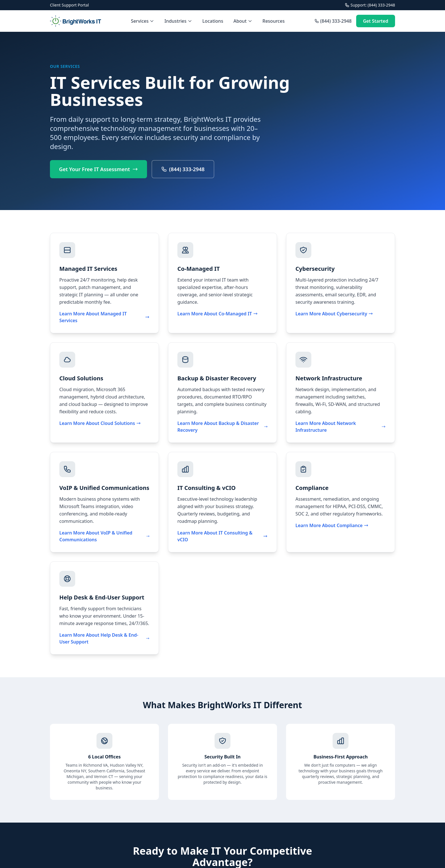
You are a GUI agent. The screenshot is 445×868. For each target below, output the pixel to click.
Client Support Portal (69, 5)
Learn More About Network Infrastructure (341, 427)
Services (142, 21)
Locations (213, 21)
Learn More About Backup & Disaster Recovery (222, 427)
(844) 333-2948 (333, 21)
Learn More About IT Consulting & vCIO (222, 536)
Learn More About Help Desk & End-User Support (104, 638)
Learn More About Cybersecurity (334, 314)
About (243, 21)
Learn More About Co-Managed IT (218, 314)
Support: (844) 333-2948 (370, 5)
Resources (274, 21)
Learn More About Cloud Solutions (100, 423)
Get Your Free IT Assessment (98, 169)
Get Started (376, 21)
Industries (178, 21)
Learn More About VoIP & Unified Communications (104, 536)
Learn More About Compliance (332, 525)
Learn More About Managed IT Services (104, 317)
